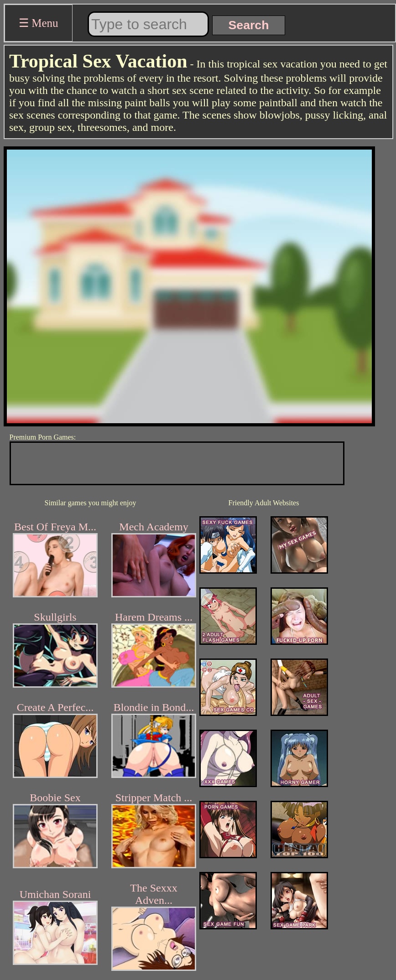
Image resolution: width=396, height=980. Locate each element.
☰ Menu (39, 23)
